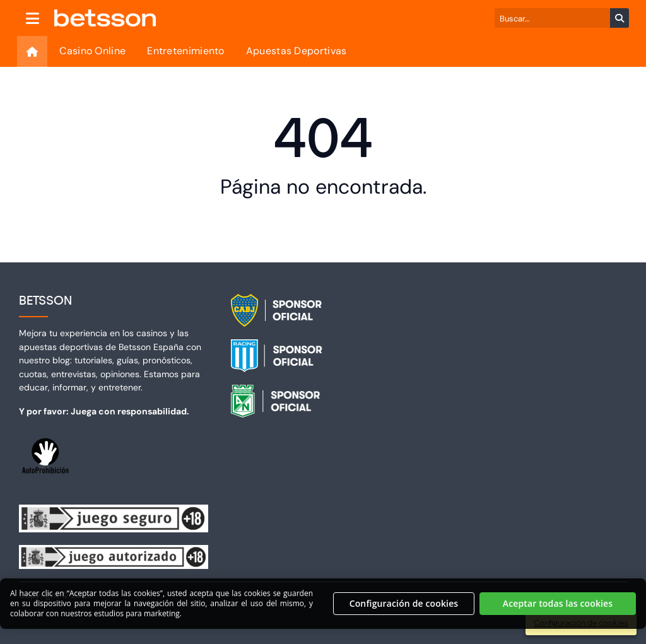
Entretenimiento (186, 51)
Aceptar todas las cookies (558, 610)
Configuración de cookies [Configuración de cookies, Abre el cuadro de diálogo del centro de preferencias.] (404, 610)
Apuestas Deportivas (297, 51)
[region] (323, 610)
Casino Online (92, 51)
